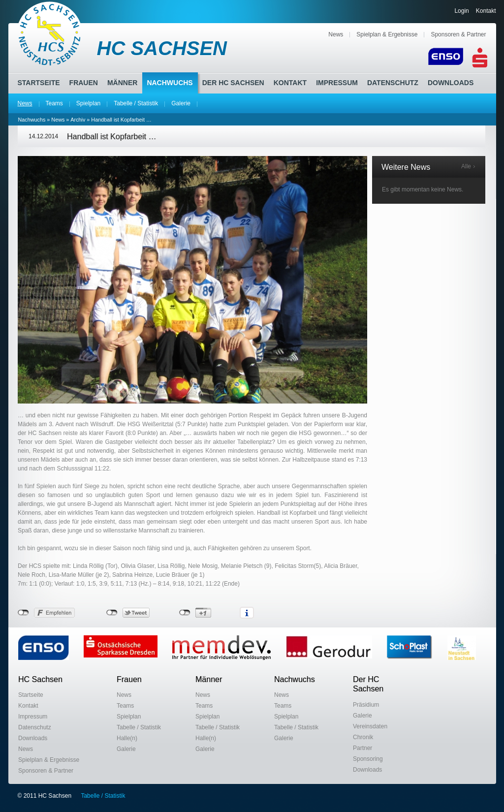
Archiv (78, 120)
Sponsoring (368, 759)
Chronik (363, 737)
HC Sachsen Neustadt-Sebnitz (50, 33)
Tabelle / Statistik (136, 103)
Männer (122, 83)
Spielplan (88, 103)
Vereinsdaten (370, 726)
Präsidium (366, 705)
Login (461, 11)
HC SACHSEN (162, 48)
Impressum (337, 83)
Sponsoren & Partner (458, 34)
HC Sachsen (40, 679)
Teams (54, 103)
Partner (362, 748)
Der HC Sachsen (233, 83)
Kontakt (486, 11)
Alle (466, 166)
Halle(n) (127, 738)
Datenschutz (393, 83)
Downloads (451, 83)
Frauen (84, 83)
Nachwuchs (170, 83)
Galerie (181, 103)
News (336, 34)
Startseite (39, 83)
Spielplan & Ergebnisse (387, 34)
